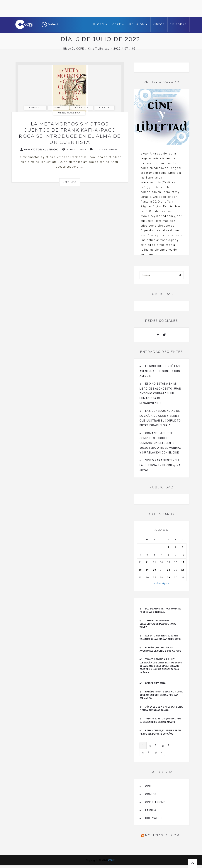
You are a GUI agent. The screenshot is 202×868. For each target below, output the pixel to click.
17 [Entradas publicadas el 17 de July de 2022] (183, 562)
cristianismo (156, 802)
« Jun (157, 583)
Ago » (166, 583)
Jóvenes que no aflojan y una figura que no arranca (161, 709)
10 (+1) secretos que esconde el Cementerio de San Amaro (160, 720)
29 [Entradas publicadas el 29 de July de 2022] (169, 577)
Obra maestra (69, 113)
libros (104, 108)
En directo (50, 24)
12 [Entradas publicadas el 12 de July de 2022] (147, 562)
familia (151, 810)
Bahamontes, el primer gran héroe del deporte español (160, 732)
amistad (35, 108)
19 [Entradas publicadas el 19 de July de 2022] (147, 570)
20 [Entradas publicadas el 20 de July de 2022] (155, 570)
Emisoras (178, 24)
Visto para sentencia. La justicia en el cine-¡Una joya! (160, 465)
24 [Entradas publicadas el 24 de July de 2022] (183, 570)
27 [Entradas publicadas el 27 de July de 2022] (155, 577)
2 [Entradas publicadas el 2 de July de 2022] (176, 547)
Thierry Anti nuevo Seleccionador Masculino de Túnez (158, 624)
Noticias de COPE (163, 835)
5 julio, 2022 (74, 149)
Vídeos (159, 24)
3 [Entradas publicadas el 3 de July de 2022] (183, 547)
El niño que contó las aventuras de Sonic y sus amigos (160, 371)
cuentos (82, 108)
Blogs (100, 24)
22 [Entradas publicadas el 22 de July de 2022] (169, 570)
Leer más (70, 182)
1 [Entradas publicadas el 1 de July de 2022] (169, 547)
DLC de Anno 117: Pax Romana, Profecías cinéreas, (160, 610)
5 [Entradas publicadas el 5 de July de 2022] (147, 555)
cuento (58, 108)
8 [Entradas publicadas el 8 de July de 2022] (169, 555)
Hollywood (154, 818)
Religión (139, 24)
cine (148, 786)
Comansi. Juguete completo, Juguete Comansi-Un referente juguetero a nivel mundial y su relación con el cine (161, 443)
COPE (118, 24)
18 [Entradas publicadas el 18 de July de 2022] (140, 570)
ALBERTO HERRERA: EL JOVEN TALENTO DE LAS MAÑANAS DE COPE (160, 637)
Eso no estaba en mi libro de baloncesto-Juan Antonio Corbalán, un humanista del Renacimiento (160, 393)
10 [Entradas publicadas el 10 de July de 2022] (183, 555)
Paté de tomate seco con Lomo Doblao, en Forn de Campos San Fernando (161, 695)
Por (39, 149)
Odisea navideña (155, 683)
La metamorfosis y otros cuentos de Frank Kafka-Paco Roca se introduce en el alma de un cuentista (70, 133)
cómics (151, 794)
